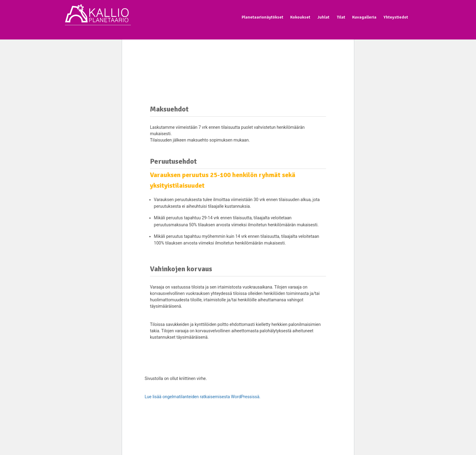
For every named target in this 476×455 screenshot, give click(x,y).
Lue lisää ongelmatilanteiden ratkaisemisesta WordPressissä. (203, 397)
